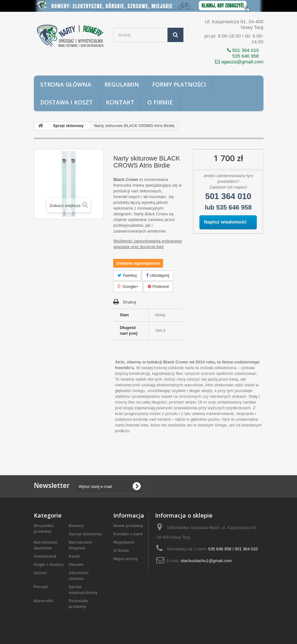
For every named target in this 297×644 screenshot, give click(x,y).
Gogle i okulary (49, 565)
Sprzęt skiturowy (85, 534)
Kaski (74, 556)
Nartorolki (44, 601)
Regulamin (122, 84)
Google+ (128, 286)
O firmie (160, 102)
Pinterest (158, 286)
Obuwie (76, 565)
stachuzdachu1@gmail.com (206, 561)
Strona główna (66, 84)
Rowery (76, 526)
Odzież (41, 573)
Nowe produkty (128, 526)
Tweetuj (127, 275)
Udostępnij (158, 275)
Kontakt (120, 102)
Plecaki (41, 587)
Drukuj (129, 302)
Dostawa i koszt (67, 102)
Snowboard (45, 556)
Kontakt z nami (128, 534)
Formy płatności (179, 84)
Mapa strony (126, 559)
